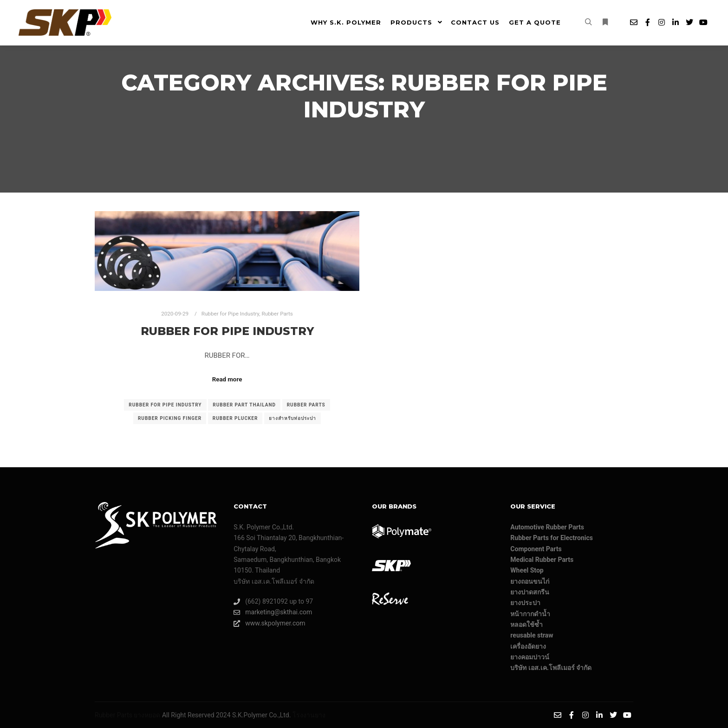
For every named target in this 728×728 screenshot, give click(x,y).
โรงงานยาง (309, 715)
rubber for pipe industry (165, 405)
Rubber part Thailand (244, 405)
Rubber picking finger (170, 418)
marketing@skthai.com (273, 612)
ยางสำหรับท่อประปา (292, 418)
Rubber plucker (235, 418)
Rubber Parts (277, 314)
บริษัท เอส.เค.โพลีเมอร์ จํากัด (551, 668)
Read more (227, 379)
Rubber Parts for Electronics (552, 538)
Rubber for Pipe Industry (230, 314)
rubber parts (306, 405)
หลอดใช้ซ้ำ (526, 625)
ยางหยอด (147, 715)
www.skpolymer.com (270, 623)
